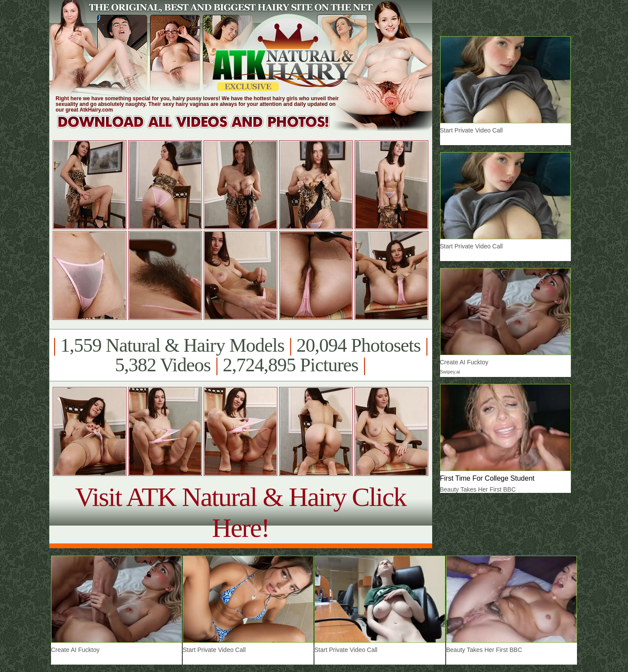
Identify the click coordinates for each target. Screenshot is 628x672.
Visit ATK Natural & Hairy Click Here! (241, 512)
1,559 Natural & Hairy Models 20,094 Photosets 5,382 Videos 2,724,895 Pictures (241, 355)
